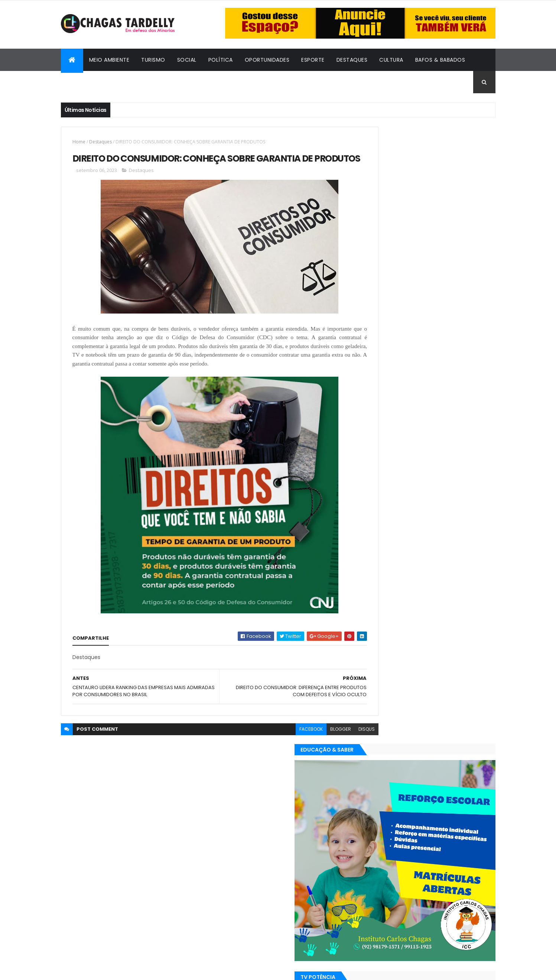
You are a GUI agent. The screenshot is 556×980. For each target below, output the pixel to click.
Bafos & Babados (440, 60)
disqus (334, 742)
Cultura (391, 60)
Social (187, 60)
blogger (308, 742)
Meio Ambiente (109, 60)
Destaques (352, 60)
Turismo (153, 60)
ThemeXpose (102, 970)
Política (221, 60)
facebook (279, 742)
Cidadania (81, 82)
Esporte (313, 60)
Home (79, 142)
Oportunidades (267, 60)
